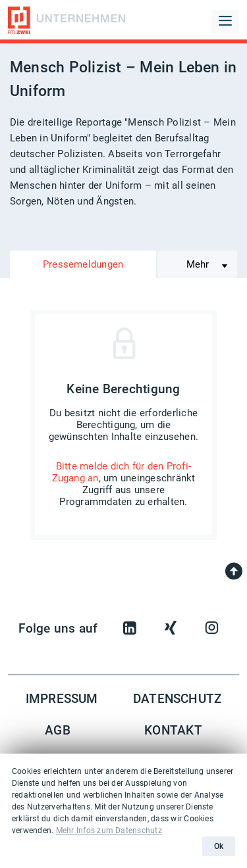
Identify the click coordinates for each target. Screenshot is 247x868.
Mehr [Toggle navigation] (198, 264)
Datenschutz (178, 699)
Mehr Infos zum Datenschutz (109, 831)
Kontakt (173, 731)
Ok (219, 846)
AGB (58, 731)
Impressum (62, 699)
